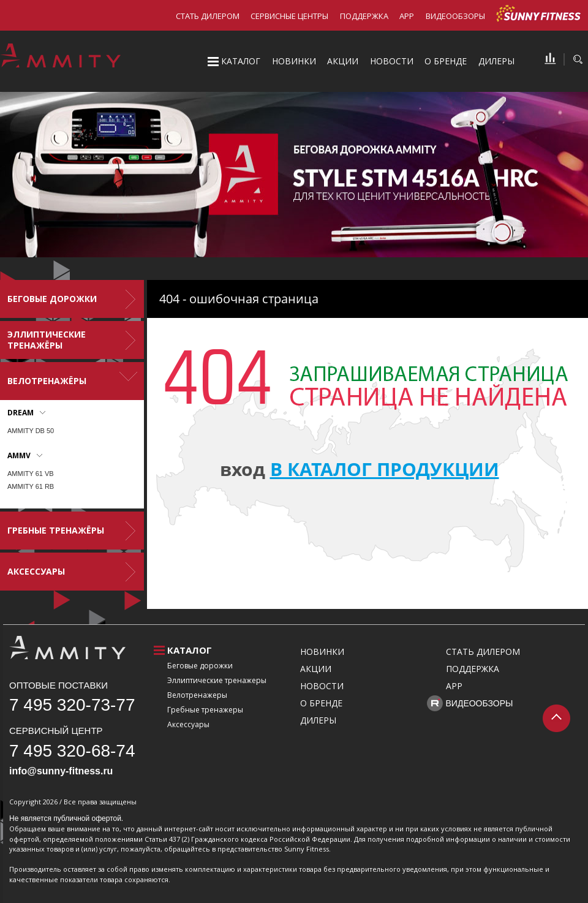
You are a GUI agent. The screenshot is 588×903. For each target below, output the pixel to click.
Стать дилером (208, 16)
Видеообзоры (455, 16)
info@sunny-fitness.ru (61, 771)
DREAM (21, 413)
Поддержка (364, 16)
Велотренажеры (197, 695)
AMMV (19, 455)
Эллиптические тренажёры (47, 340)
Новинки (294, 61)
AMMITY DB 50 (31, 431)
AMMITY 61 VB (31, 474)
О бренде (446, 61)
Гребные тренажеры (205, 710)
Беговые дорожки (52, 299)
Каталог (241, 61)
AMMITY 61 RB (31, 486)
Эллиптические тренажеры (217, 680)
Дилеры (496, 61)
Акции (343, 61)
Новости (392, 61)
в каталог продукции (385, 469)
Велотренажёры (47, 381)
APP (407, 16)
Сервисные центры (289, 16)
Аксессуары (36, 571)
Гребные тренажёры (56, 530)
